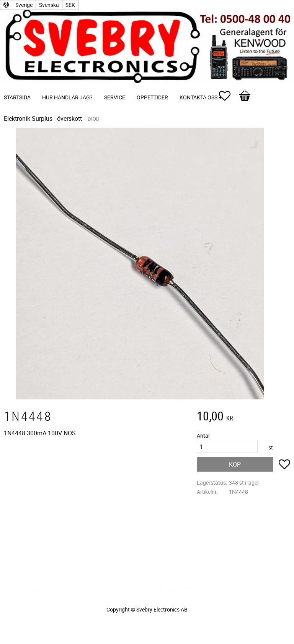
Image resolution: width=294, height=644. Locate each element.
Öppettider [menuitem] (152, 97)
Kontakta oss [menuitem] (198, 97)
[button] (229, 96)
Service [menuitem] (115, 97)
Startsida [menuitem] (17, 97)
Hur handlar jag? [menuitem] (67, 97)
